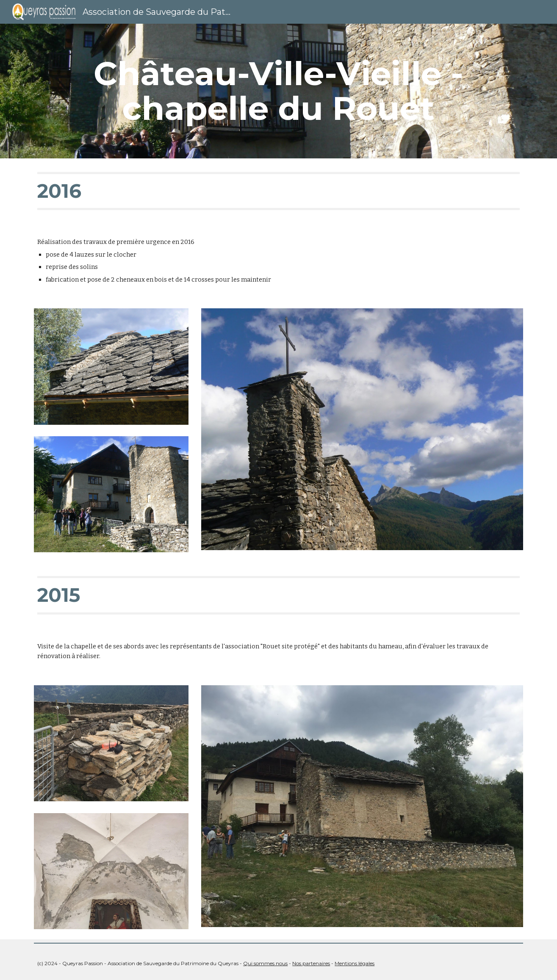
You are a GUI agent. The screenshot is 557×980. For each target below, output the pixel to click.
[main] (278, 91)
